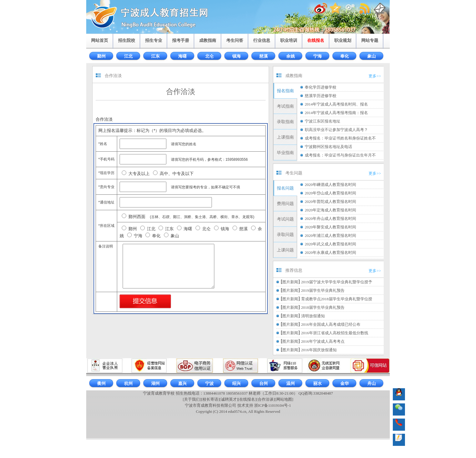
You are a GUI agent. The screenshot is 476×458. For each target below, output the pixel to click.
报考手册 (181, 40)
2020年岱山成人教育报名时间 (330, 193)
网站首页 (100, 40)
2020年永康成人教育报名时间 (330, 253)
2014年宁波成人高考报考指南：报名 (336, 113)
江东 (155, 56)
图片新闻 (290, 282)
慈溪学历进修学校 (321, 96)
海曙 (182, 56)
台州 (263, 384)
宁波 (209, 384)
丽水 (318, 384)
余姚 (291, 56)
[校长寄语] (211, 399)
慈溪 (263, 56)
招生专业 (154, 40)
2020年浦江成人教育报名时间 (330, 236)
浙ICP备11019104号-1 (273, 405)
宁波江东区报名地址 (323, 121)
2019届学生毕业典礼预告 (323, 290)
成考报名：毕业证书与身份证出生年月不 (340, 155)
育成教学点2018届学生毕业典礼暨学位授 (337, 299)
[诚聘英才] (229, 399)
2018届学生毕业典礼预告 (323, 307)
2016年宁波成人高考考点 (323, 341)
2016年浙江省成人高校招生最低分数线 (335, 333)
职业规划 (343, 40)
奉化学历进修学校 (321, 87)
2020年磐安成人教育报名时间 (330, 227)
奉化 (345, 56)
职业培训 (289, 40)
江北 (128, 56)
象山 (372, 56)
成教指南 (208, 40)
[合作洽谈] (266, 399)
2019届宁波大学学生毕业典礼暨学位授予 (337, 282)
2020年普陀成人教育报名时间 (330, 202)
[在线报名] (247, 399)
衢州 (101, 384)
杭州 (128, 384)
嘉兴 (182, 384)
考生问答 (235, 40)
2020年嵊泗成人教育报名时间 (330, 185)
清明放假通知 (313, 316)
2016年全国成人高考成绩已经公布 (331, 324)
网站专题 (370, 40)
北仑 (209, 56)
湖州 (155, 384)
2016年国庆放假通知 (319, 350)
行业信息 (262, 40)
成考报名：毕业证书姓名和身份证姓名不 (340, 138)
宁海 (318, 56)
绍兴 (236, 384)
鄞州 (101, 56)
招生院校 (127, 40)
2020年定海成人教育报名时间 (330, 210)
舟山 (372, 384)
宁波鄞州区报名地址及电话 (328, 147)
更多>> (375, 76)
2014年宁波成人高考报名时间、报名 (336, 104)
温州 (291, 384)
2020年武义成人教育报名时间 (330, 244)
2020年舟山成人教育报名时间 (330, 219)
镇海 (236, 56)
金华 (345, 384)
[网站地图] (284, 399)
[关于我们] (192, 399)
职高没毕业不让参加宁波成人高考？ (336, 130)
